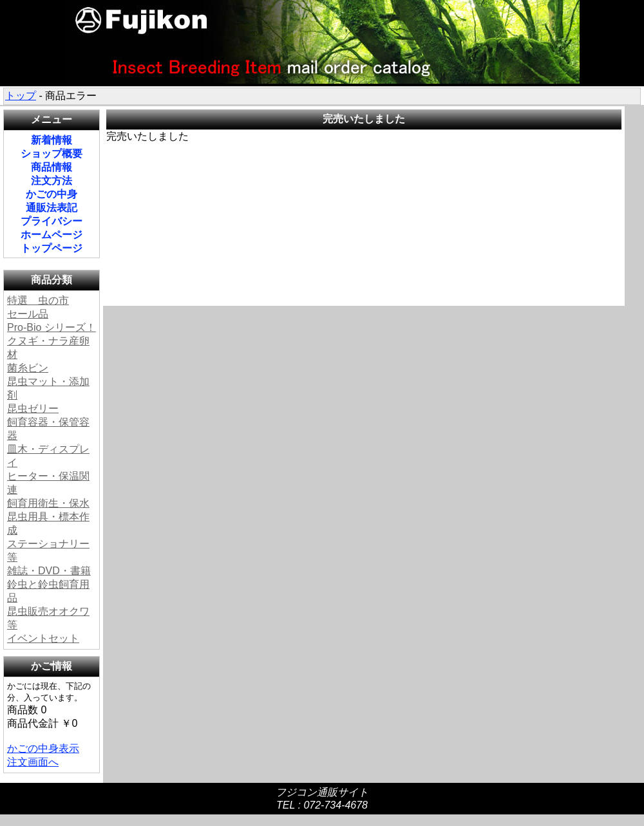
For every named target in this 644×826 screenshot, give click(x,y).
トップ (21, 96)
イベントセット (43, 638)
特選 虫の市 (38, 300)
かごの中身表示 (43, 748)
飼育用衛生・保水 (48, 503)
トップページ (52, 248)
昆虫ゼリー (33, 408)
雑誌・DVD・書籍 (49, 571)
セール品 (28, 314)
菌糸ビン (28, 368)
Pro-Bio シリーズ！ (52, 327)
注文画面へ (33, 762)
